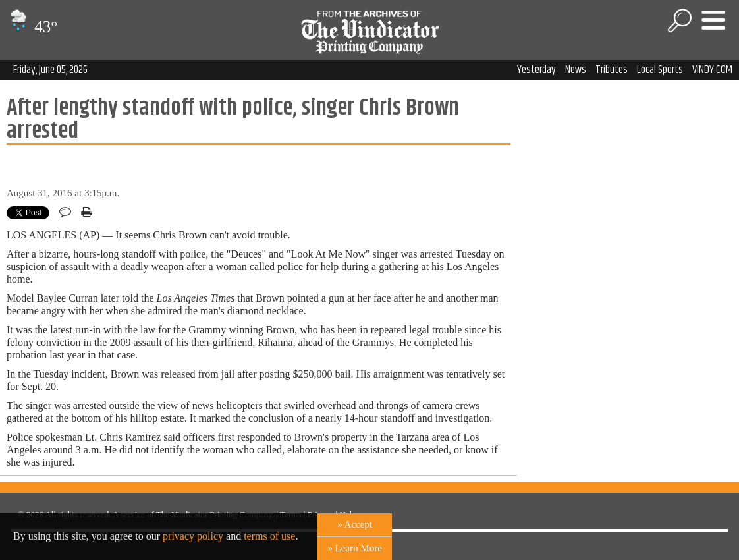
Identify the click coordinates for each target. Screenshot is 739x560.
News (576, 70)
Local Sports (660, 70)
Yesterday (536, 70)
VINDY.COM (712, 70)
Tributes (612, 70)
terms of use (269, 536)
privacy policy (193, 536)
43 (32, 27)
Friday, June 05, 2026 (50, 70)
